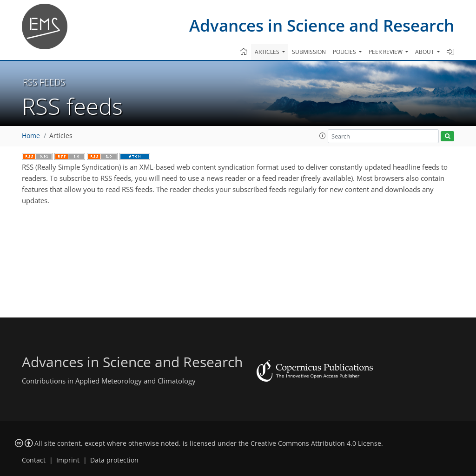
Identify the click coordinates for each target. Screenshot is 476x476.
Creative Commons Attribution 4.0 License (316, 443)
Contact (34, 460)
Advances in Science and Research (322, 25)
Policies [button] (345, 52)
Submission (309, 52)
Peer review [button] (386, 52)
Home (31, 136)
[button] (323, 136)
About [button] (425, 52)
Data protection (114, 460)
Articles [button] (268, 52)
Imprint (68, 460)
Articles (61, 136)
